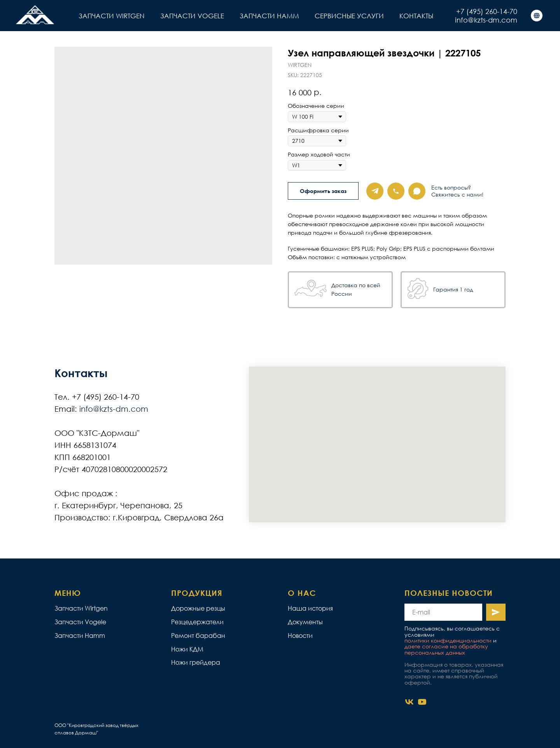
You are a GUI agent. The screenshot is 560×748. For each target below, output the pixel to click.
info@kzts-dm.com (486, 20)
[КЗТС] (537, 16)
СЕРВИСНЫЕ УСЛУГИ (349, 16)
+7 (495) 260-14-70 (487, 11)
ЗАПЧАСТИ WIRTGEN (112, 16)
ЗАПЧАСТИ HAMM (269, 16)
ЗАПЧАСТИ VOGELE (192, 16)
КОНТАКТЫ (416, 16)
